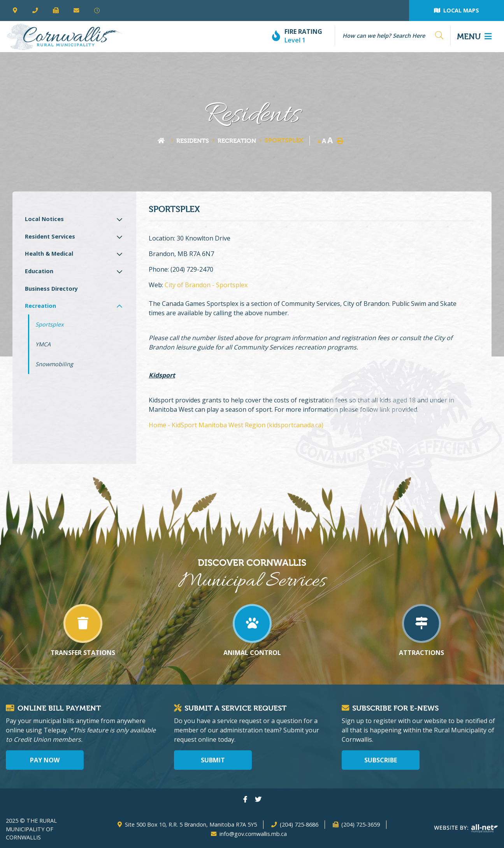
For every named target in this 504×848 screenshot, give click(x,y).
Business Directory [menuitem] (51, 289)
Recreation (237, 141)
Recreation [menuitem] (40, 306)
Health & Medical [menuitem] (49, 254)
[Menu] (474, 37)
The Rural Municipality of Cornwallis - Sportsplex (64, 37)
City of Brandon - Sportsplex (206, 285)
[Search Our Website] (390, 36)
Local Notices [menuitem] (44, 219)
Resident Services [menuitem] (50, 236)
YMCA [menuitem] (43, 344)
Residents (193, 141)
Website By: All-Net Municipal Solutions (466, 829)
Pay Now (45, 760)
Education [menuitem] (39, 271)
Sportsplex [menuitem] (50, 324)
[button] (120, 219)
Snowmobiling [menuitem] (54, 364)
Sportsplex (284, 140)
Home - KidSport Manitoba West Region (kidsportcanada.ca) (236, 425)
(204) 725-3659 (361, 824)
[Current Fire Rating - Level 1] (300, 36)
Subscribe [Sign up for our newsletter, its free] (381, 760)
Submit (213, 760)
